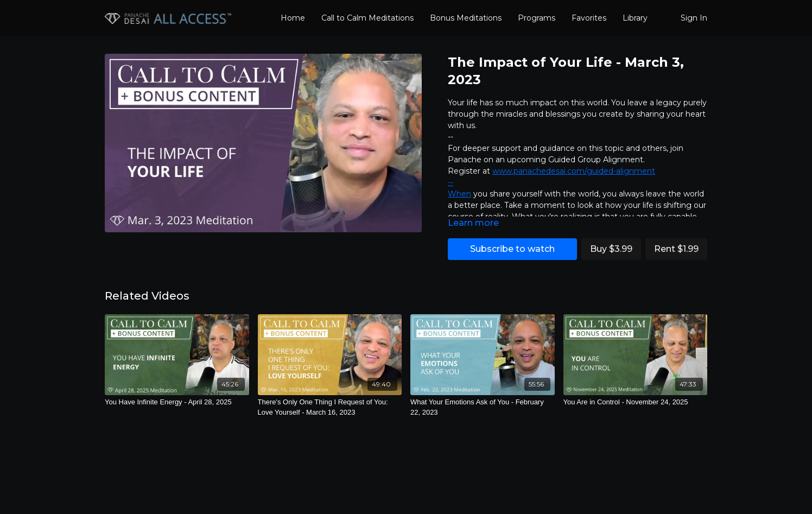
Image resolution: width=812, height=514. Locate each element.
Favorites (589, 18)
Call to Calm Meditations (367, 18)
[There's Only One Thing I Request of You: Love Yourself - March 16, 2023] (330, 407)
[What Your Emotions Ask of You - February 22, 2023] (483, 407)
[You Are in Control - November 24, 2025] (636, 402)
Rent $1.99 (676, 249)
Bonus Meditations (466, 18)
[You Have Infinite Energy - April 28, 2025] (177, 402)
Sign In (694, 18)
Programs (537, 18)
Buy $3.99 (611, 249)
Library (635, 18)
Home (293, 18)
